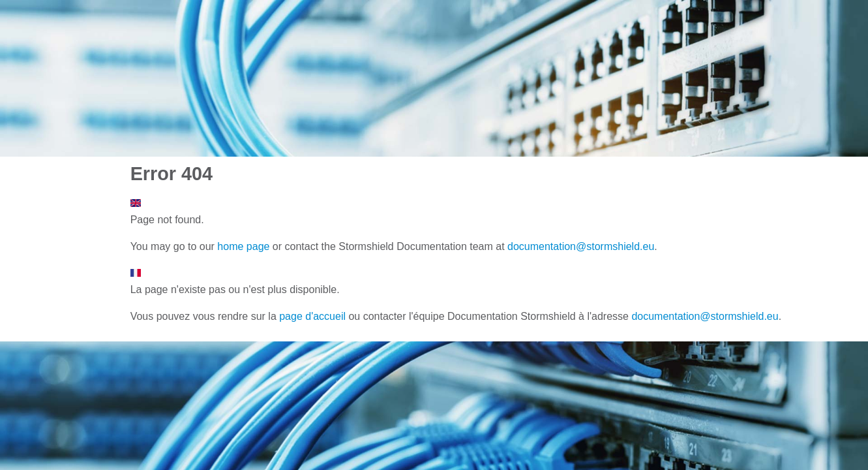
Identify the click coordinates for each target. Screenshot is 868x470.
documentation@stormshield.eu (581, 246)
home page (243, 246)
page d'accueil (312, 316)
